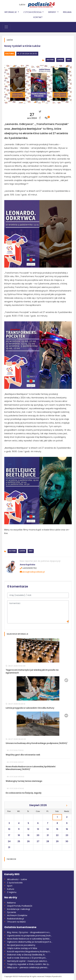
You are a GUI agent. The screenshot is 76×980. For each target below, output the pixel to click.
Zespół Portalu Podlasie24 (20, 906)
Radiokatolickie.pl (16, 919)
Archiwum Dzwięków (17, 915)
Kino (69, 60)
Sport (10, 886)
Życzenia (12, 912)
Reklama (67, 12)
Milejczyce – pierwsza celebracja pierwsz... (28, 967)
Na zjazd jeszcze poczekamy (21, 945)
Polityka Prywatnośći (54, 976)
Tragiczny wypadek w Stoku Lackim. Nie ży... (29, 964)
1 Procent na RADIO (16, 922)
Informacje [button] (11, 12)
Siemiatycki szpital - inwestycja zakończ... (28, 961)
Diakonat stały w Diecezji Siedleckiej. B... (26, 955)
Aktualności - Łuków (17, 879)
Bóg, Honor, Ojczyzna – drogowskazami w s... (29, 932)
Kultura (10, 54)
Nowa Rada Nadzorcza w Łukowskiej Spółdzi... (29, 939)
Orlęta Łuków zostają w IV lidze (22, 948)
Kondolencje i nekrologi (19, 909)
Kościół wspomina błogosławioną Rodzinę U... (29, 952)
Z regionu (12, 892)
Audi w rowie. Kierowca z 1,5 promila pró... (27, 958)
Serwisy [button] (52, 12)
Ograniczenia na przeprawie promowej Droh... (30, 936)
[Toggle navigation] (6, 27)
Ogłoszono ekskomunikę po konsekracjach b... (30, 942)
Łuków (22, 5)
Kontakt (38, 17)
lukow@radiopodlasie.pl (32, 572)
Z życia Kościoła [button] (33, 12)
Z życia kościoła (15, 883)
